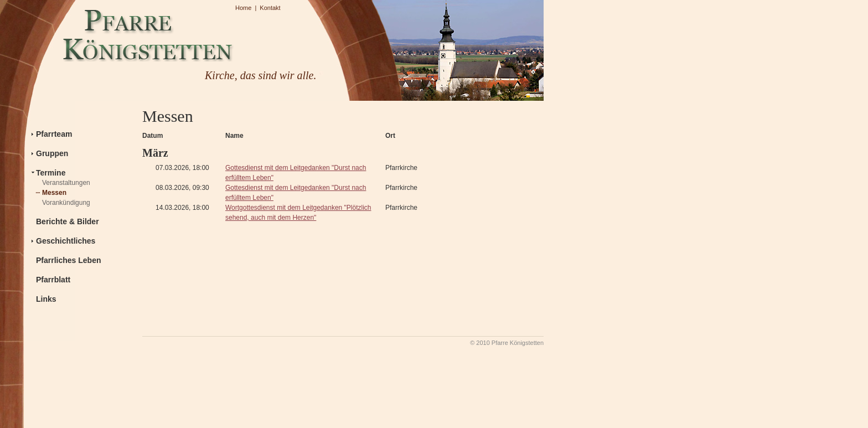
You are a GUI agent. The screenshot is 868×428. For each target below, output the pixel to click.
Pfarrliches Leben (69, 260)
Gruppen (52, 153)
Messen (54, 193)
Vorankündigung (66, 203)
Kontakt (270, 8)
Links (46, 299)
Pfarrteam (54, 134)
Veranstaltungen (66, 183)
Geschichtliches (66, 241)
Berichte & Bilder (68, 221)
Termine (51, 173)
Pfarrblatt (53, 280)
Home (243, 8)
